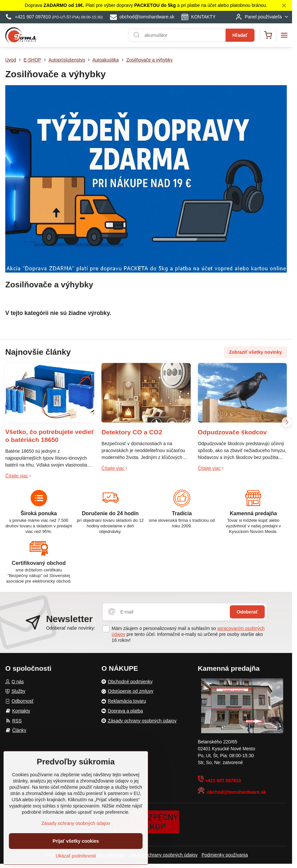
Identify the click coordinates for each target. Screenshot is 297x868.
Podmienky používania (225, 855)
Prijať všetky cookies (76, 842)
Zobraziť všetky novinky (255, 352)
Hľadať (240, 35)
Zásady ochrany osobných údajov (163, 855)
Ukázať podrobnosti (76, 857)
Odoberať (247, 612)
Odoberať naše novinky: (71, 628)
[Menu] (284, 35)
